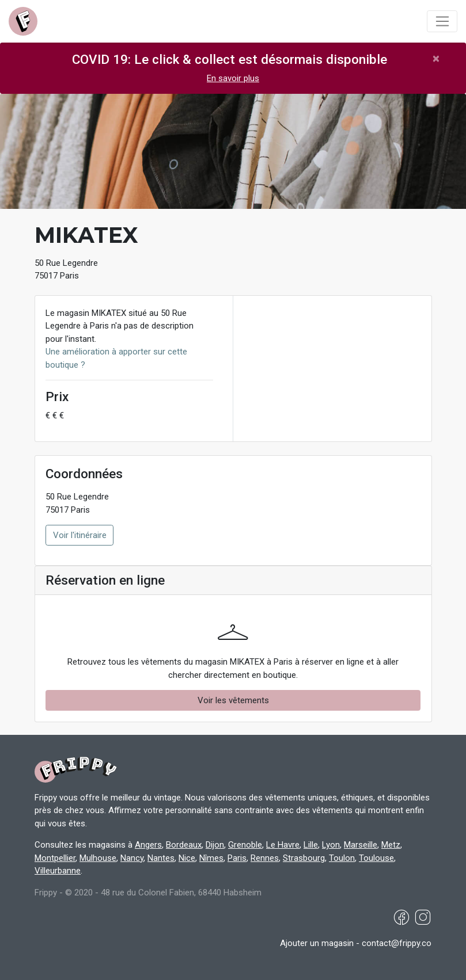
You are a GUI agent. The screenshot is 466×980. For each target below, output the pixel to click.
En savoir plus (233, 78)
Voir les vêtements (233, 700)
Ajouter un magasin (317, 943)
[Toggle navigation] (442, 21)
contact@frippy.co (397, 943)
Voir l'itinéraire (80, 535)
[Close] (436, 58)
